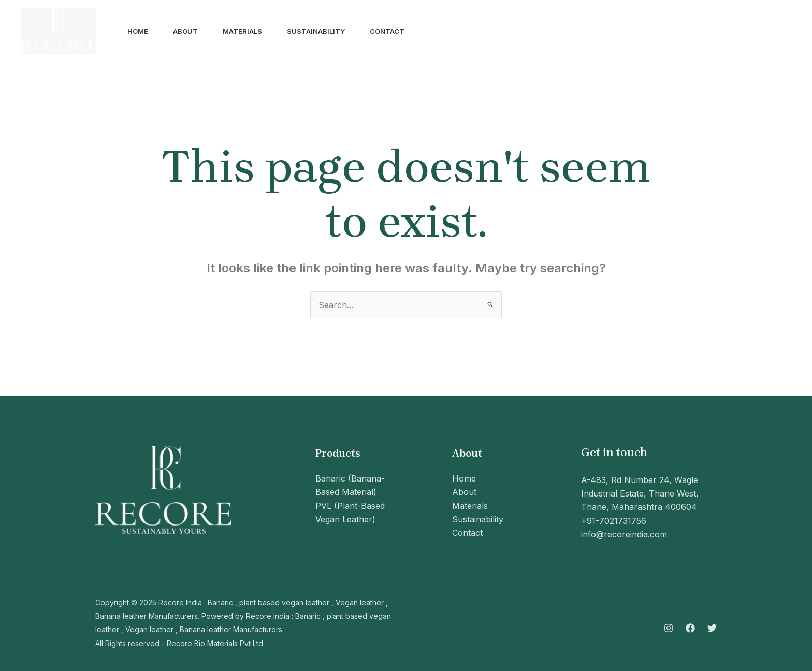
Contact (387, 31)
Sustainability (316, 31)
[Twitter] (778, 32)
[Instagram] (732, 32)
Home (138, 31)
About (185, 31)
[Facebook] (755, 32)
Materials (242, 31)
